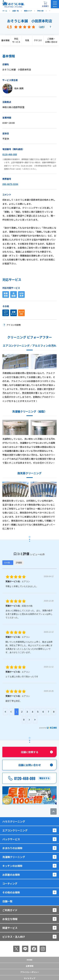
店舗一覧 (7, 901)
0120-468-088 (10, 154)
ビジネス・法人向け (14, 937)
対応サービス (16, 40)
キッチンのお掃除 (12, 866)
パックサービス (11, 839)
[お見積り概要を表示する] (45, 4)
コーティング (10, 883)
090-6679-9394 (10, 184)
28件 (42, 27)
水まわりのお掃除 (12, 848)
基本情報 (5, 40)
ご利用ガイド (10, 910)
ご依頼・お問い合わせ (51, 40)
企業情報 (30, 966)
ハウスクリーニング (14, 821)
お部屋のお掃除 (11, 875)
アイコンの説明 (14, 325)
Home (30, 960)
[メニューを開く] (55, 4)
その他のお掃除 (11, 892)
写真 (27, 40)
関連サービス (10, 928)
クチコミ (38, 40)
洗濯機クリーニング (14, 857)
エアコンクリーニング (15, 830)
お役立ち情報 (10, 919)
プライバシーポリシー (30, 972)
